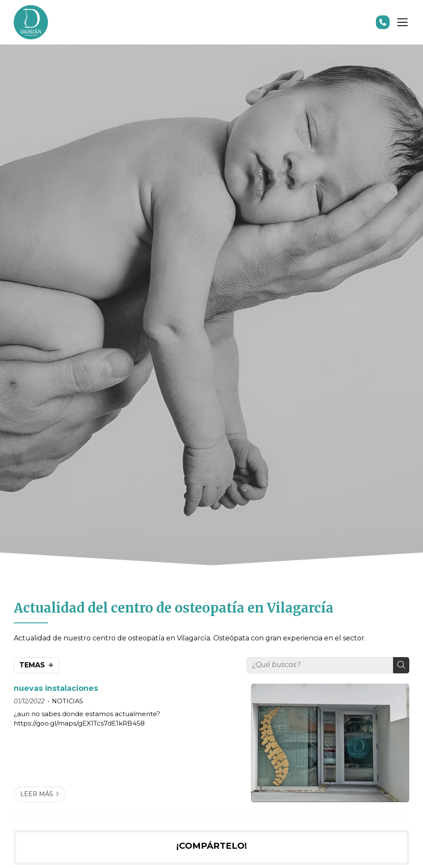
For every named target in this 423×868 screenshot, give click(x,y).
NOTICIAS (67, 701)
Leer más (37, 794)
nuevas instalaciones (56, 688)
